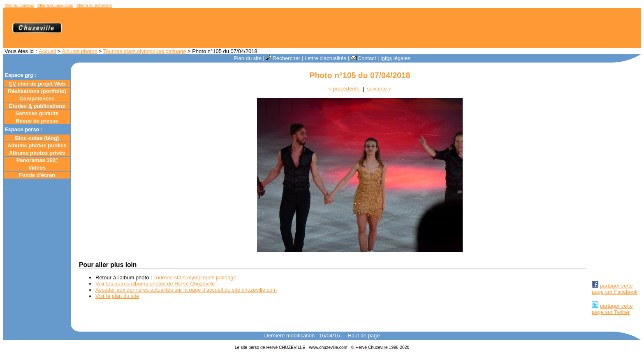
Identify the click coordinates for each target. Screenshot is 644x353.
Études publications (37, 106)
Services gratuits (37, 113)
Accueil (47, 51)
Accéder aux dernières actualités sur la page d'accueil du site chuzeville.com (186, 290)
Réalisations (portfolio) (37, 91)
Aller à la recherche (94, 6)
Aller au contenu (19, 6)
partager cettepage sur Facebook (615, 289)
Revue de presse (37, 121)
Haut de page (364, 336)
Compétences (37, 99)
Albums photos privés (37, 153)
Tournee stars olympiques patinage (145, 51)
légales (395, 58)
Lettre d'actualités (325, 58)
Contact (364, 58)
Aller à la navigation (55, 6)
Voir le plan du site (117, 296)
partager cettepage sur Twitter (612, 309)
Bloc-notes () (37, 138)
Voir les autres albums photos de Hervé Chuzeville (155, 284)
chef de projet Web (37, 84)
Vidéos (37, 168)
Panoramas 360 (37, 160)
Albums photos (79, 51)
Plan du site (248, 58)
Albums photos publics (37, 145)
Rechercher (283, 58)
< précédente (344, 89)
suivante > (379, 89)
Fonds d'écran (37, 175)
